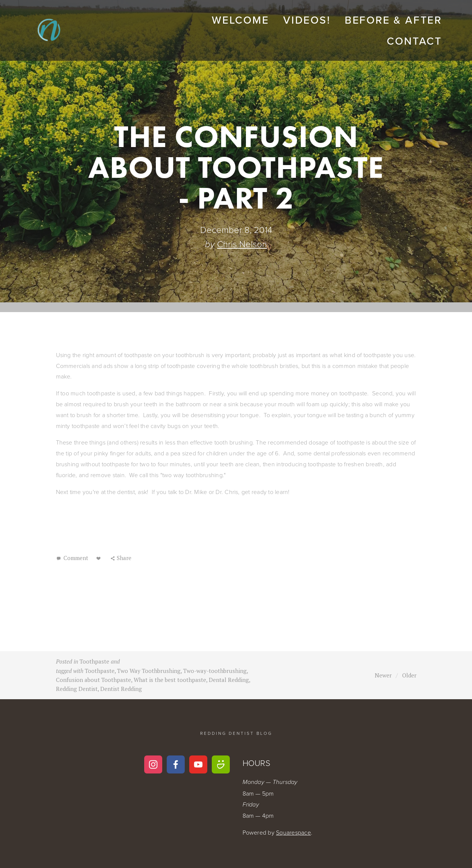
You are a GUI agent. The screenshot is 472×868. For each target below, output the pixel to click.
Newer (383, 675)
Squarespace (293, 832)
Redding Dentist (77, 689)
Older (409, 675)
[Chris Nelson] (198, 764)
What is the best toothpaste (170, 680)
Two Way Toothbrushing (149, 671)
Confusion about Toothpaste (93, 680)
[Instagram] (153, 764)
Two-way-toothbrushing (215, 671)
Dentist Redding (121, 689)
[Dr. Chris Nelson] (221, 764)
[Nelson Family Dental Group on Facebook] (176, 764)
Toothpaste (94, 661)
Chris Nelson (242, 244)
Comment (75, 558)
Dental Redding (229, 680)
